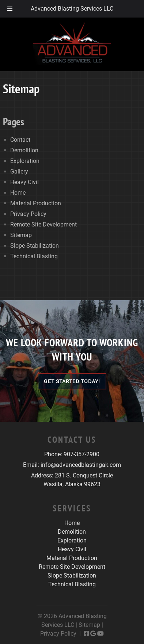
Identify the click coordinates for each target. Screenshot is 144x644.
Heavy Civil (24, 182)
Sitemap (21, 235)
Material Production (36, 203)
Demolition (24, 150)
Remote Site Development (43, 224)
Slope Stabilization (35, 246)
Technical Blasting (34, 256)
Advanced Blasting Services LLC (72, 9)
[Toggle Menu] (10, 9)
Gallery (19, 172)
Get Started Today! (72, 381)
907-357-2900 (82, 454)
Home (18, 193)
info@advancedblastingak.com (81, 465)
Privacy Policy (28, 214)
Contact (20, 140)
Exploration (25, 161)
